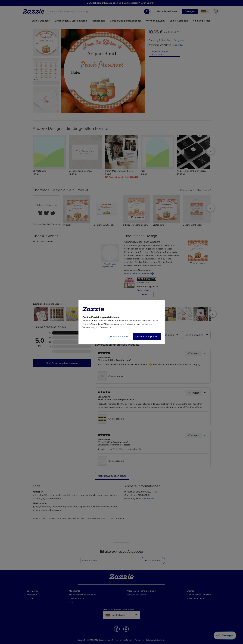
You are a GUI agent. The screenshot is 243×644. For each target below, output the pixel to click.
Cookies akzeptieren (147, 337)
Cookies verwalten (119, 337)
